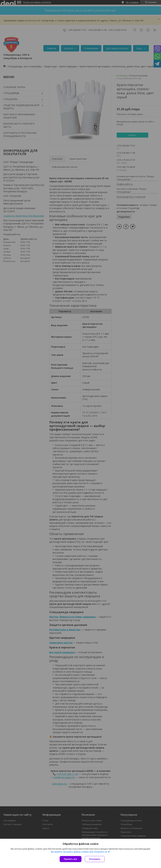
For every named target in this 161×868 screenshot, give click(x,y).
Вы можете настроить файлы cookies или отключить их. (79, 852)
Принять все (71, 859)
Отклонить (95, 859)
